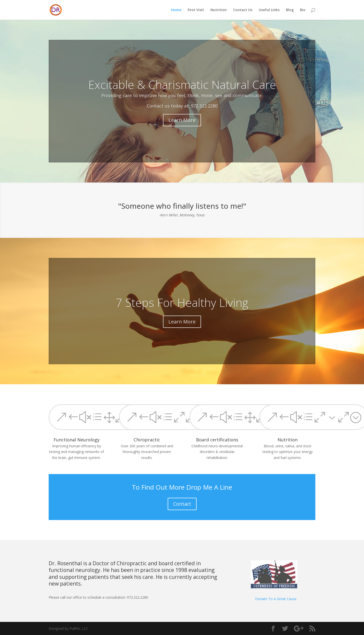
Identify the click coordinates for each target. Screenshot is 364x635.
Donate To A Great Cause (276, 599)
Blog (290, 10)
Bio (303, 10)
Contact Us (243, 10)
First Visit (196, 10)
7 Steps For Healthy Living (182, 310)
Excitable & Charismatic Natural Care (182, 93)
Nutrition (219, 10)
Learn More (182, 128)
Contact (182, 504)
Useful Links (269, 10)
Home (176, 10)
